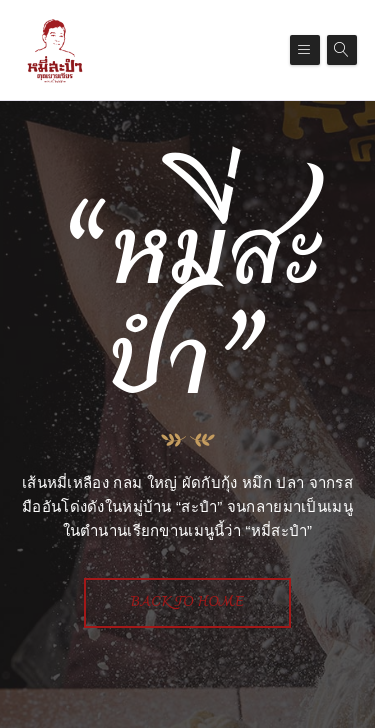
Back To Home (188, 602)
